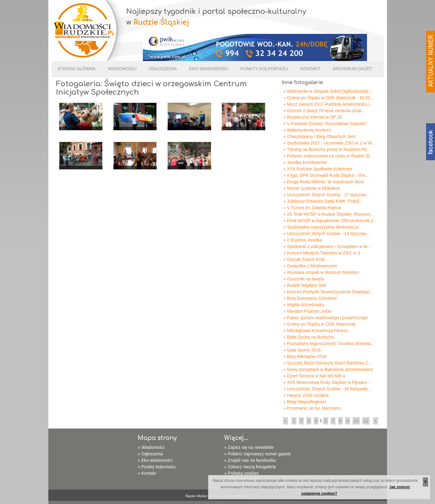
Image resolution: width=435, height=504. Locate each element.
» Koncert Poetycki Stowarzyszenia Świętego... (328, 292)
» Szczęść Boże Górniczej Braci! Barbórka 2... (327, 363)
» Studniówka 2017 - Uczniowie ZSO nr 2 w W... (329, 143)
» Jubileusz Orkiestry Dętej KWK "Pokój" (322, 201)
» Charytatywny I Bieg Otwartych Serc (320, 136)
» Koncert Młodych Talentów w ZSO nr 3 (322, 253)
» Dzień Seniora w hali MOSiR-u (314, 376)
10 (356, 421)
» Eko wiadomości (155, 460)
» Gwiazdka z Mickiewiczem (310, 266)
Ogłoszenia (163, 69)
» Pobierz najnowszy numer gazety (258, 454)
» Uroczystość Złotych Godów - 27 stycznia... (326, 195)
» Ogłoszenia (150, 454)
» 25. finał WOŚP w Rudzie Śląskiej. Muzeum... (328, 214)
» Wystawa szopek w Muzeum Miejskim (321, 272)
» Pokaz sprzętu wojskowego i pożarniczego (326, 318)
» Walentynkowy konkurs (307, 130)
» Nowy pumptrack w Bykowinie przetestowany (328, 369)
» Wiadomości (151, 447)
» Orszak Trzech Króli (304, 259)
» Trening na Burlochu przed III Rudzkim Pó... (327, 149)
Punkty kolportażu (264, 69)
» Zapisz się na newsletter (249, 447)
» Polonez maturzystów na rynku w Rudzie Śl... (328, 156)
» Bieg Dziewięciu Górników (310, 298)
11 (366, 421)
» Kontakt (147, 473)
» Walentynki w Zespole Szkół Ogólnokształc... (328, 91)
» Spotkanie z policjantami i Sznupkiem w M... (327, 246)
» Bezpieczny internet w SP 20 (312, 117)
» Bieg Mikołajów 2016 (305, 356)
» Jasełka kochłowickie (305, 162)
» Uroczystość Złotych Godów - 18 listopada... (327, 389)
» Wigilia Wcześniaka (304, 305)
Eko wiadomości (209, 69)
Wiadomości (122, 69)
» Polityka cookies (241, 473)
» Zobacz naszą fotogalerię (250, 467)
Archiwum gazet (352, 69)
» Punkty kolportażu (157, 467)
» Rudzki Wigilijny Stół (304, 285)
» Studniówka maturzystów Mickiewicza (321, 227)
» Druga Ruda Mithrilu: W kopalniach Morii (324, 182)
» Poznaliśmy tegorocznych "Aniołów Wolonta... (329, 343)
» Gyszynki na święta (304, 279)
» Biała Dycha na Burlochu (309, 337)
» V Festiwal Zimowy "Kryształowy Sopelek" (325, 124)
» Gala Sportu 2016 (302, 350)
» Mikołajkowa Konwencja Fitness (315, 331)
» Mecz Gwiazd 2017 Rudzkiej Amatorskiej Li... (328, 104)
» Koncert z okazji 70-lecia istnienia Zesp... (324, 111)
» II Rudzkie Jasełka (302, 240)
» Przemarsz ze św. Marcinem (312, 408)
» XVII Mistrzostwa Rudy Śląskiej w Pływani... (327, 382)
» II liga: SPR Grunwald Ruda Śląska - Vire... (326, 175)
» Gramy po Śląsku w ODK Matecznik (319, 324)
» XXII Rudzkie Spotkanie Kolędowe (318, 169)
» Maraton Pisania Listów (307, 311)
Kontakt (310, 69)
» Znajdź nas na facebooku (250, 460)
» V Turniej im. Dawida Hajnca (312, 208)
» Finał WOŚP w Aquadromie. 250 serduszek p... (330, 221)
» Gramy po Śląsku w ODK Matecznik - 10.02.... (329, 98)
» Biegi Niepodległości (304, 402)
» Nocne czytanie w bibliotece (312, 188)
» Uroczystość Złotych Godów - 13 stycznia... (326, 234)
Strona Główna (77, 69)
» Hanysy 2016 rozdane (306, 395)
